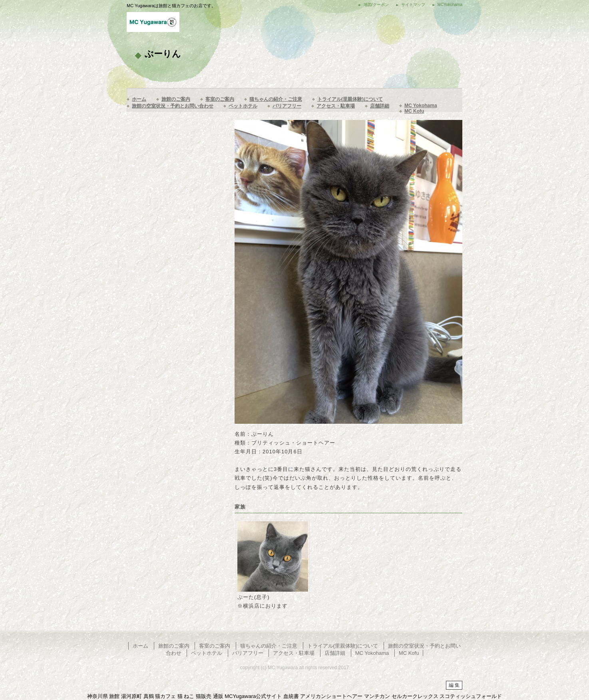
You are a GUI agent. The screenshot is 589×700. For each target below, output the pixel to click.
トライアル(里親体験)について (350, 99)
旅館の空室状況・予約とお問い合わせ (173, 106)
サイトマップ (413, 5)
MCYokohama (450, 5)
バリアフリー (287, 106)
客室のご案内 (220, 99)
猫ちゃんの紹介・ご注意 (276, 99)
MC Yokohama (421, 106)
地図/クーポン (376, 5)
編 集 (454, 685)
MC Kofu (414, 111)
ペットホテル (243, 106)
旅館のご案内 (176, 99)
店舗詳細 (380, 106)
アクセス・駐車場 (336, 106)
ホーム (139, 99)
